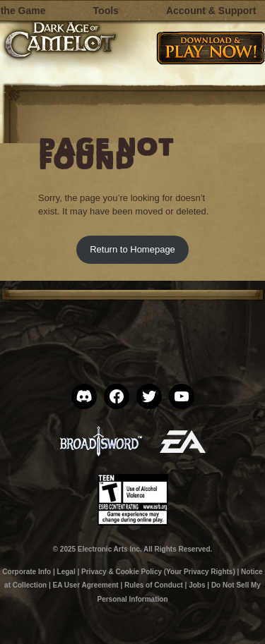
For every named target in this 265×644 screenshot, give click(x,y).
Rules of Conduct (154, 585)
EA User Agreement (85, 585)
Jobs (197, 585)
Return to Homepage (132, 249)
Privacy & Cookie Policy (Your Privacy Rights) (158, 572)
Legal (66, 572)
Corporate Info (26, 572)
